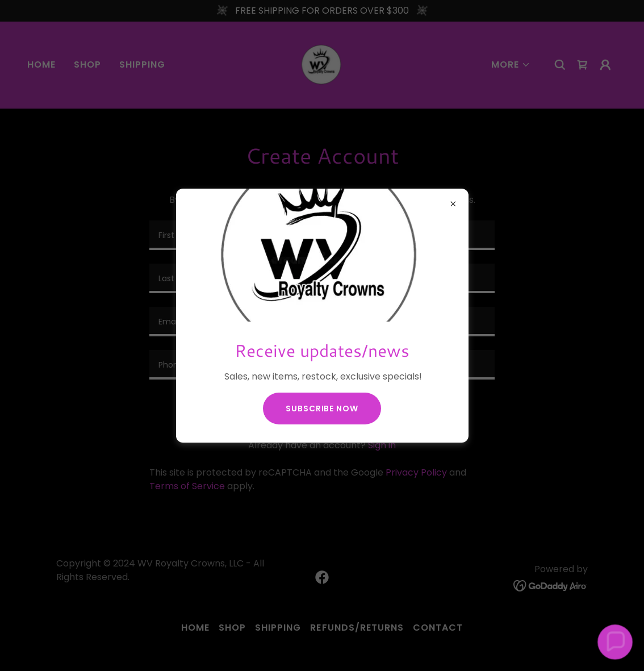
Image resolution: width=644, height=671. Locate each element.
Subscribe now (322, 409)
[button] (615, 642)
